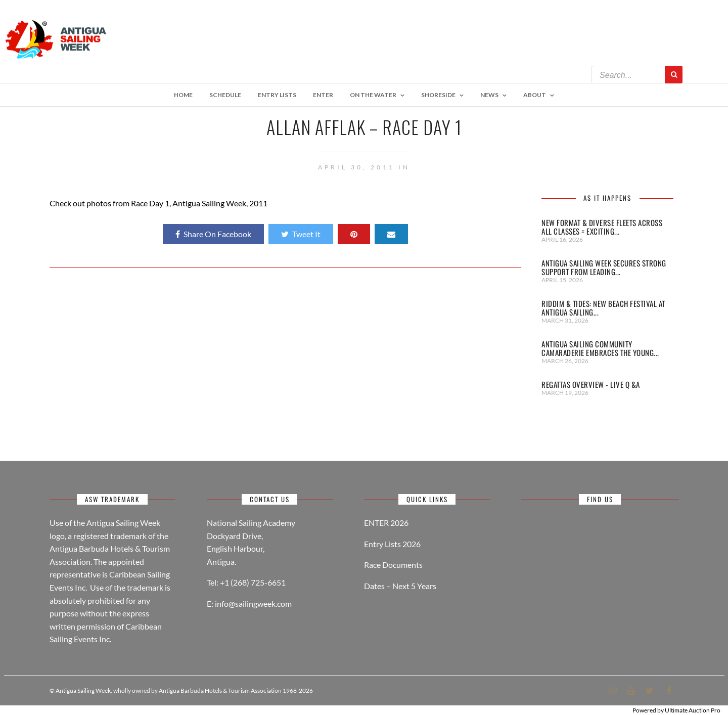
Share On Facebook (213, 234)
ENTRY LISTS (277, 95)
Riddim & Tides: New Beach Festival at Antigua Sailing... (603, 308)
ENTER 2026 (386, 523)
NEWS (489, 95)
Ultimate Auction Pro (693, 710)
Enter (323, 95)
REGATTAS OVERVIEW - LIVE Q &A (591, 384)
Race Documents (393, 565)
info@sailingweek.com (253, 604)
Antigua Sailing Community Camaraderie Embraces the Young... (600, 348)
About (535, 95)
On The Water (373, 95)
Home (183, 95)
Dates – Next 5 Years (400, 586)
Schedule (225, 95)
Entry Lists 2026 (392, 544)
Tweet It (301, 234)
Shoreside (438, 95)
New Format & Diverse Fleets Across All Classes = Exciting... (602, 227)
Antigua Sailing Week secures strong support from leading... (604, 267)
